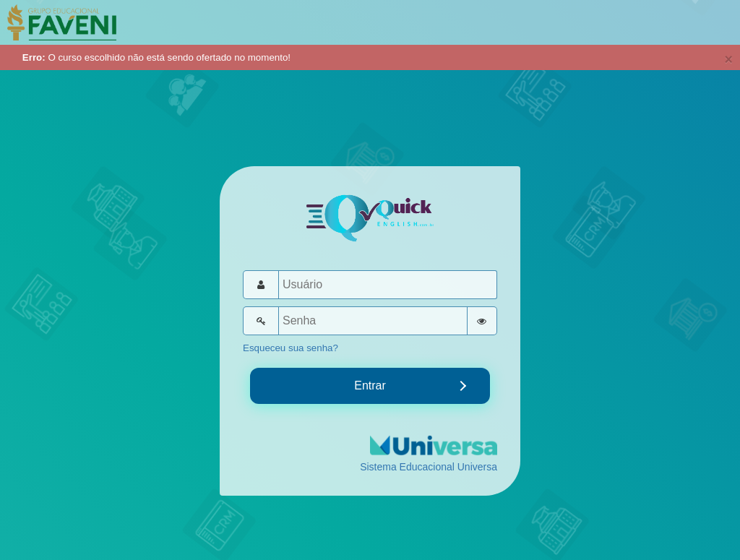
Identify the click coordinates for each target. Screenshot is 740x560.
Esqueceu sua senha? (291, 348)
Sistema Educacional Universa (429, 467)
